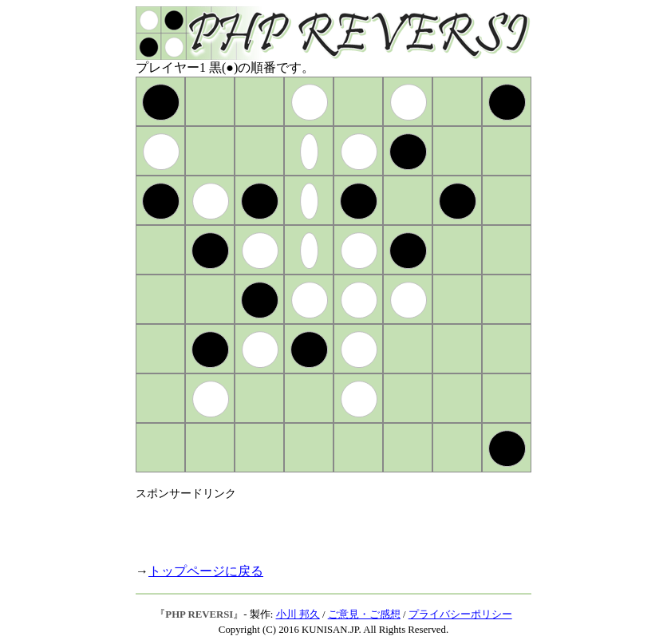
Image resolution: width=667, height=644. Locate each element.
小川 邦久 (298, 614)
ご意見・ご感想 (364, 614)
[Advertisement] (322, 525)
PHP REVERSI (199, 614)
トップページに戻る (206, 571)
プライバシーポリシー (460, 614)
